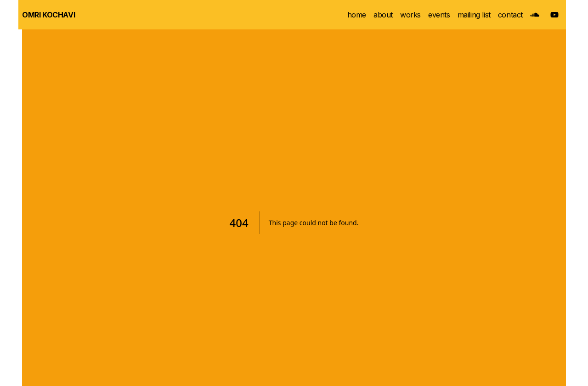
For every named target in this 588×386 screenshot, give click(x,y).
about (383, 15)
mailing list (474, 15)
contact (510, 15)
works (410, 15)
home (357, 15)
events (439, 15)
